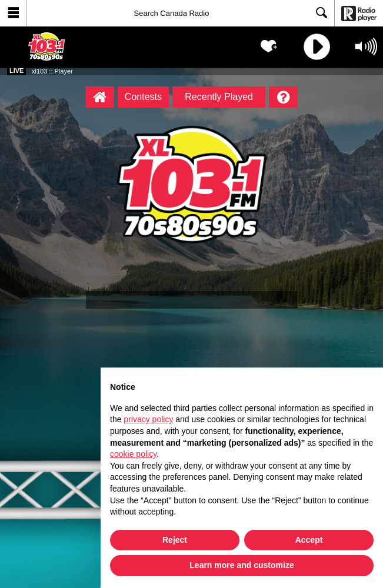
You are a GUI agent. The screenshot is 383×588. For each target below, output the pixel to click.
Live (16, 71)
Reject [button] (175, 540)
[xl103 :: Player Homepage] (100, 97)
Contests (143, 97)
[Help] (283, 97)
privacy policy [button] (148, 419)
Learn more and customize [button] (242, 565)
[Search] (180, 13)
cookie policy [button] (133, 454)
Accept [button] (309, 540)
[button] (13, 13)
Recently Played (219, 97)
